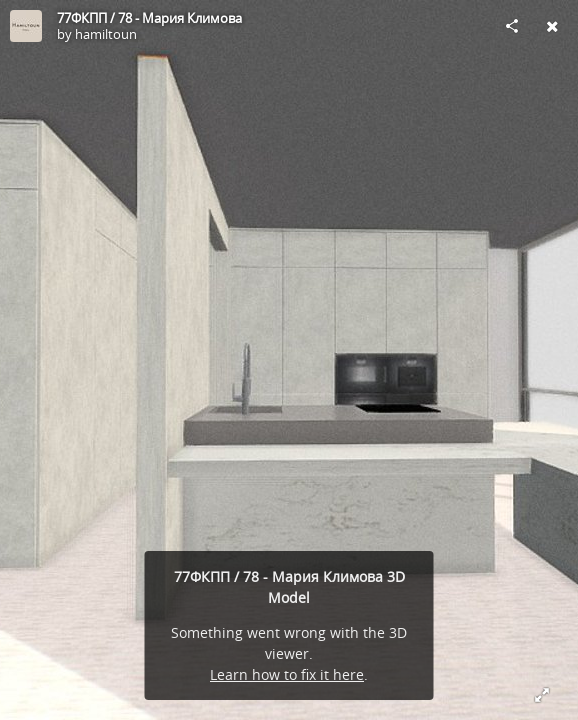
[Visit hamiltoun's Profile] (26, 26)
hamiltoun (106, 34)
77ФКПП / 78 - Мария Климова (149, 18)
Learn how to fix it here (287, 674)
